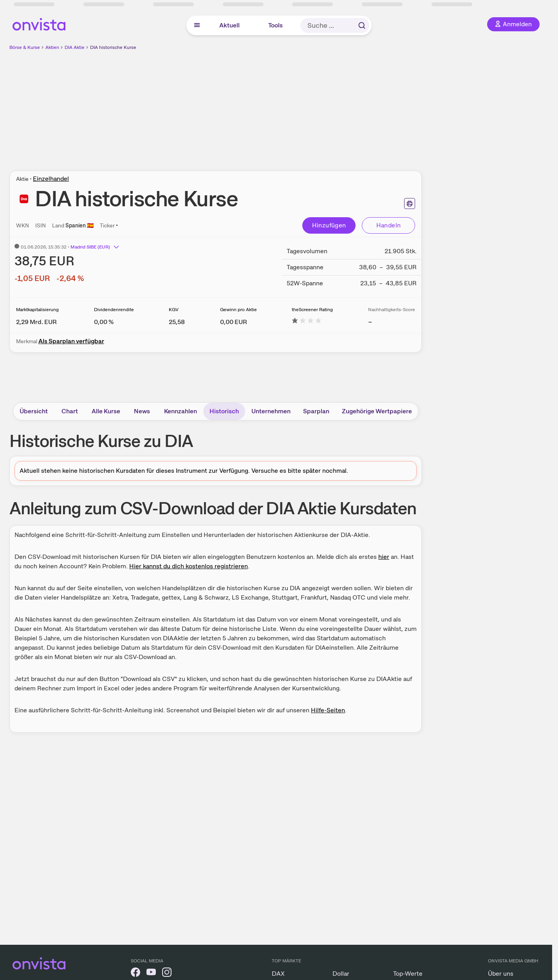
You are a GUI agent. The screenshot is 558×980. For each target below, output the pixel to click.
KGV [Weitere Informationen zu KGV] (174, 310)
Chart (70, 411)
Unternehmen (271, 411)
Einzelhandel (51, 179)
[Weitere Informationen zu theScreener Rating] (307, 322)
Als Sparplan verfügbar (71, 341)
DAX (278, 974)
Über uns (501, 974)
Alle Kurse (106, 411)
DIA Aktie (75, 47)
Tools (275, 25)
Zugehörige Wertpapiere (377, 411)
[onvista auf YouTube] (151, 974)
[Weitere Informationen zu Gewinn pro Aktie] (234, 322)
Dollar (341, 974)
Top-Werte (408, 974)
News (142, 411)
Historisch (224, 411)
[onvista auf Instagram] (167, 974)
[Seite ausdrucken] (410, 204)
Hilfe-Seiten (328, 710)
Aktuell (229, 25)
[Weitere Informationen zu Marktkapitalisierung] (36, 322)
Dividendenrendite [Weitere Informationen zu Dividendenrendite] (114, 310)
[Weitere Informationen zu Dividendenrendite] (104, 322)
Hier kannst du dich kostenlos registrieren (189, 566)
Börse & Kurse (25, 47)
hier (384, 557)
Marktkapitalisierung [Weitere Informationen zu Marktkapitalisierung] (37, 310)
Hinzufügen (329, 225)
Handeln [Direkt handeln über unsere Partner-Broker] (389, 225)
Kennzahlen (181, 411)
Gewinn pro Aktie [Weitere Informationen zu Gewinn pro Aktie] (238, 310)
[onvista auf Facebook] (135, 974)
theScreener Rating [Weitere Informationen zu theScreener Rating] (312, 310)
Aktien (52, 47)
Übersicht (34, 411)
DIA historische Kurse (113, 47)
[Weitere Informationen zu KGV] (177, 322)
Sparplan (316, 411)
